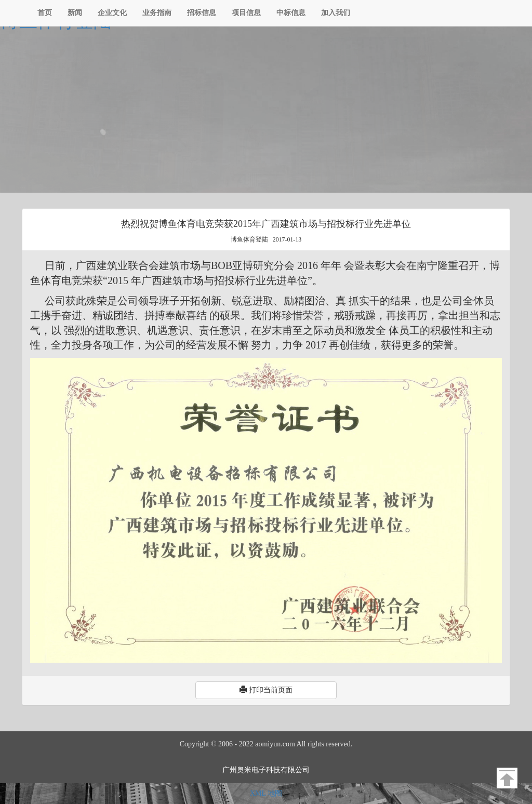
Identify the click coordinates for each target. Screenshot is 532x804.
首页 (45, 13)
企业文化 (112, 13)
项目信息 (246, 13)
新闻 (75, 13)
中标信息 (291, 13)
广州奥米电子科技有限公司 (266, 770)
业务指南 (157, 13)
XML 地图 (266, 793)
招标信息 (202, 13)
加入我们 (336, 13)
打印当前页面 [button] (266, 690)
